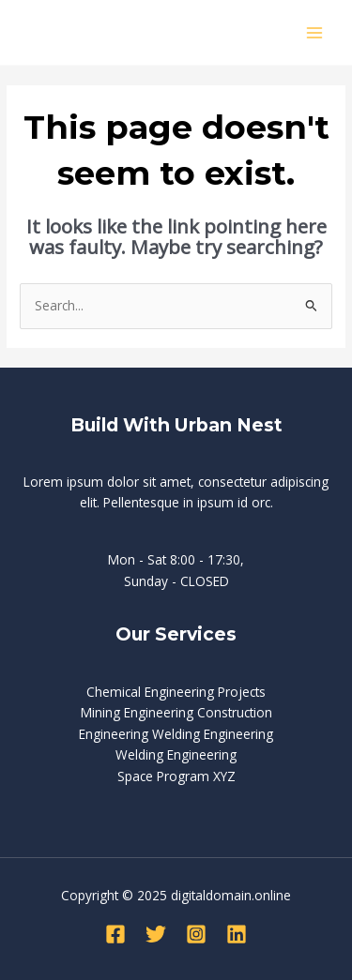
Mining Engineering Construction (176, 712)
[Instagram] (196, 934)
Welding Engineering (176, 754)
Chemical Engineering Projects (176, 692)
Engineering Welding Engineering (176, 734)
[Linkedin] (237, 934)
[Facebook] (115, 934)
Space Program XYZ (176, 776)
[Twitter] (156, 934)
